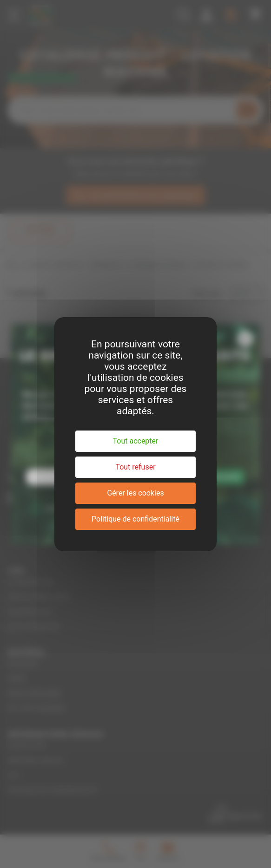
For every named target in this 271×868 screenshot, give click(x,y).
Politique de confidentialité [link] (135, 519)
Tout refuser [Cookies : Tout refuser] (135, 467)
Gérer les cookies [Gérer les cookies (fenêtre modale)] (135, 493)
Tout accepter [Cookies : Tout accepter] (136, 441)
